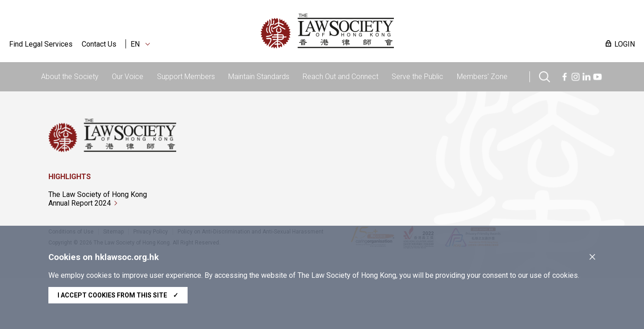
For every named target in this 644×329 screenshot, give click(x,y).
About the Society (70, 77)
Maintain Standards (259, 77)
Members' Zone (482, 77)
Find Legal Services (41, 44)
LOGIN (625, 44)
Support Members (186, 77)
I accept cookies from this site (118, 295)
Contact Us (99, 44)
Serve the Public (417, 77)
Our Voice (128, 77)
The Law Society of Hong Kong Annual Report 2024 (98, 199)
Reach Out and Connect (340, 77)
